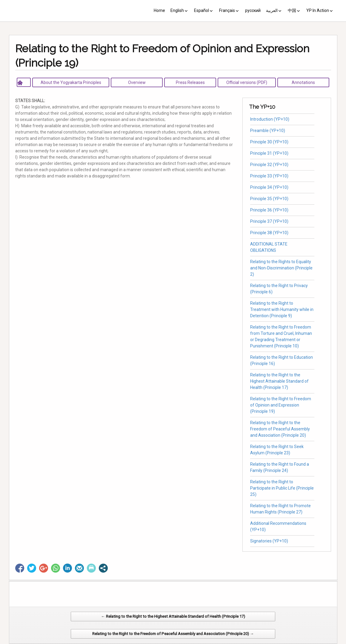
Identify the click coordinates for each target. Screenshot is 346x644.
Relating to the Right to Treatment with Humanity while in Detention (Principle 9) (282, 309)
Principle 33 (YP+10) (269, 176)
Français (227, 10)
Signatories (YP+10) (269, 541)
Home (159, 10)
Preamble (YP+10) (268, 131)
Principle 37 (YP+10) (269, 221)
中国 (292, 10)
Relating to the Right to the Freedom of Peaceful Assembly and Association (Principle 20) (280, 429)
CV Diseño (174, 641)
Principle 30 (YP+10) (269, 142)
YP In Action (318, 10)
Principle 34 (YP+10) (269, 187)
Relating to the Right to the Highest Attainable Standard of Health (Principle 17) (279, 381)
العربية (272, 10)
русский (253, 10)
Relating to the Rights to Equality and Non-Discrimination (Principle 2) (281, 268)
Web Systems (232, 641)
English (177, 10)
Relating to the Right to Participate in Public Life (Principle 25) (282, 488)
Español (202, 10)
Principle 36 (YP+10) (269, 210)
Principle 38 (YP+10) (269, 233)
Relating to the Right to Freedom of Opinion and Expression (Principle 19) (281, 405)
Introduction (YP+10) (270, 119)
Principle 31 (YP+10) (269, 153)
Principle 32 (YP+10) (269, 165)
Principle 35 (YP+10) (269, 199)
